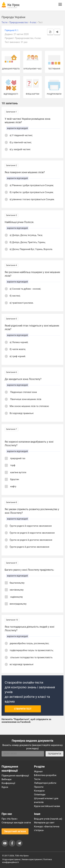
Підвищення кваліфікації (15, 776)
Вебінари (6, 779)
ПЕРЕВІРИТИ (55, 754)
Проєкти (39, 787)
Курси (5, 787)
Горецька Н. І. (12, 30)
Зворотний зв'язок (15, 831)
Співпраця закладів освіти (16, 823)
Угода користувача (11, 859)
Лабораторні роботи (45, 783)
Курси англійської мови (47, 806)
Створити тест (23, 709)
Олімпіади (40, 794)
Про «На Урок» (10, 819)
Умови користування (32, 859)
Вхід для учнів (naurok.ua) (48, 819)
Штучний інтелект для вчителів (46, 800)
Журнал (38, 771)
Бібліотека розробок (45, 775)
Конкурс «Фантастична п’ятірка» (47, 828)
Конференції (8, 783)
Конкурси (39, 791)
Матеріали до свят (44, 823)
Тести (37, 779)
